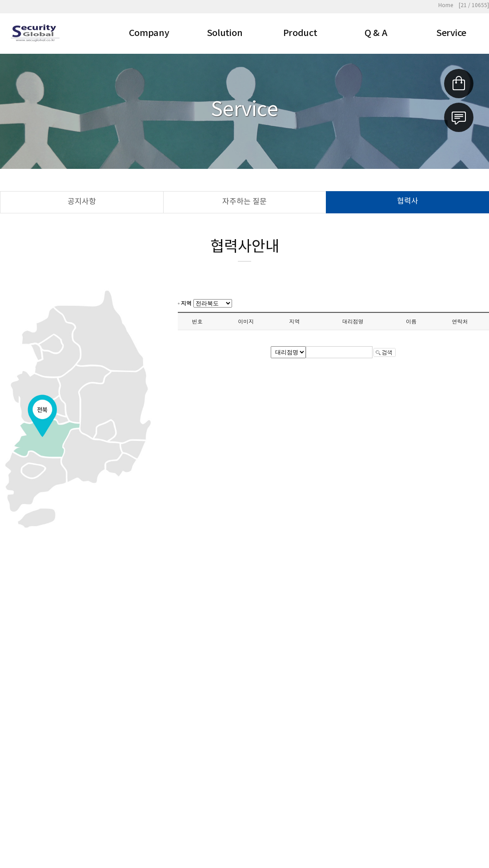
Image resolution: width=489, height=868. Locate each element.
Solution (225, 33)
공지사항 (82, 202)
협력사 (408, 201)
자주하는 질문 (244, 202)
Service (451, 33)
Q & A (376, 33)
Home (446, 6)
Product (300, 33)
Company (149, 33)
